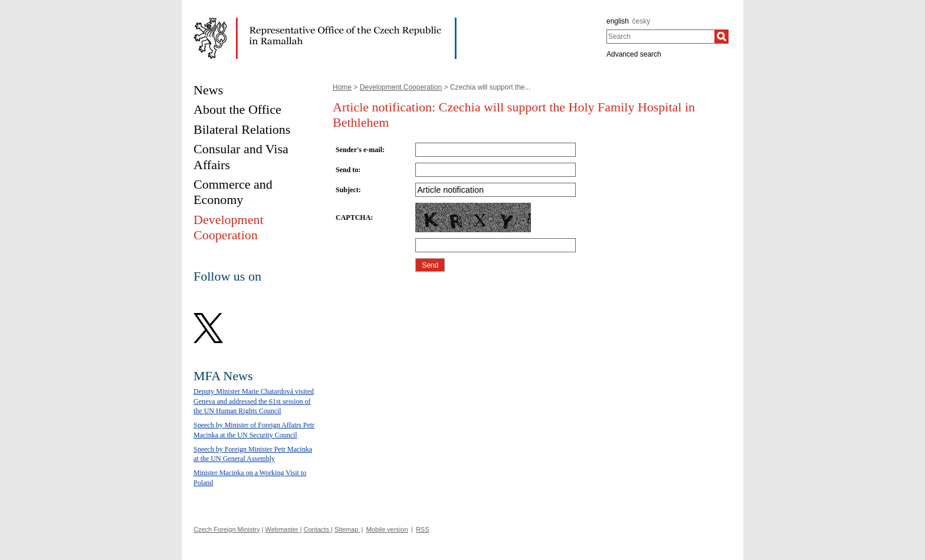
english (618, 21)
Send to (347, 170)
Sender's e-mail (359, 150)
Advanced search (634, 54)
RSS (423, 529)
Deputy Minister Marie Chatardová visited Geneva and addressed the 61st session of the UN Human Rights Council (254, 401)
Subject (347, 190)
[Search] (721, 37)
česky (642, 21)
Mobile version (387, 529)
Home (342, 87)
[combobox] (660, 37)
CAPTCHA (353, 218)
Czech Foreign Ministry (227, 529)
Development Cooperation (401, 87)
